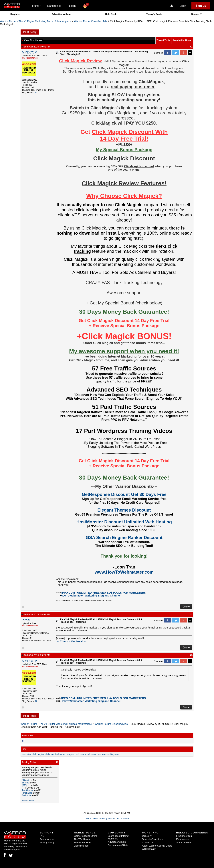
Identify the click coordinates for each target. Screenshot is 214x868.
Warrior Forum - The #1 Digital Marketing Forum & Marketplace (36, 21)
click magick (38, 754)
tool (103, 754)
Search (196, 14)
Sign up (201, 6)
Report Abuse (47, 839)
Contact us (148, 842)
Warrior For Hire (82, 842)
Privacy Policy (107, 819)
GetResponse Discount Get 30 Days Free (124, 494)
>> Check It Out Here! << (72, 641)
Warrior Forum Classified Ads (91, 21)
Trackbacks (27, 790)
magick (70, 754)
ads (24, 754)
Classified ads (81, 846)
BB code (26, 780)
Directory (147, 836)
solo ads (97, 754)
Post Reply (30, 32)
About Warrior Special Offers (157, 846)
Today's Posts (154, 14)
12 (36, 93)
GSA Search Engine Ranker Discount (124, 537)
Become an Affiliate (118, 845)
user (117, 754)
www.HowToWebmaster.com (124, 572)
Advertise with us (61, 14)
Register (15, 14)
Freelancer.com (184, 836)
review (83, 754)
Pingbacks (27, 793)
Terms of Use (92, 819)
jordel (26, 620)
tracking (110, 754)
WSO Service (149, 849)
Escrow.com (183, 839)
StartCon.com (183, 842)
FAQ (42, 836)
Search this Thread (182, 40)
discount (61, 754)
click (29, 754)
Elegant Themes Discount (124, 510)
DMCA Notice (122, 819)
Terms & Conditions (152, 839)
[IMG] (24, 785)
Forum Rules (28, 801)
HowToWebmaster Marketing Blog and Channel (91, 596)
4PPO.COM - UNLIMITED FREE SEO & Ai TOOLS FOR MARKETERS (103, 593)
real (77, 754)
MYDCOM (30, 52)
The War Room (82, 839)
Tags (24, 749)
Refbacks (26, 795)
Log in (183, 6)
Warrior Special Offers (85, 836)
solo (89, 754)
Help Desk (111, 14)
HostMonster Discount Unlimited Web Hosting (124, 522)
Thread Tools (163, 40)
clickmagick (50, 754)
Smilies (25, 783)
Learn (73, 6)
